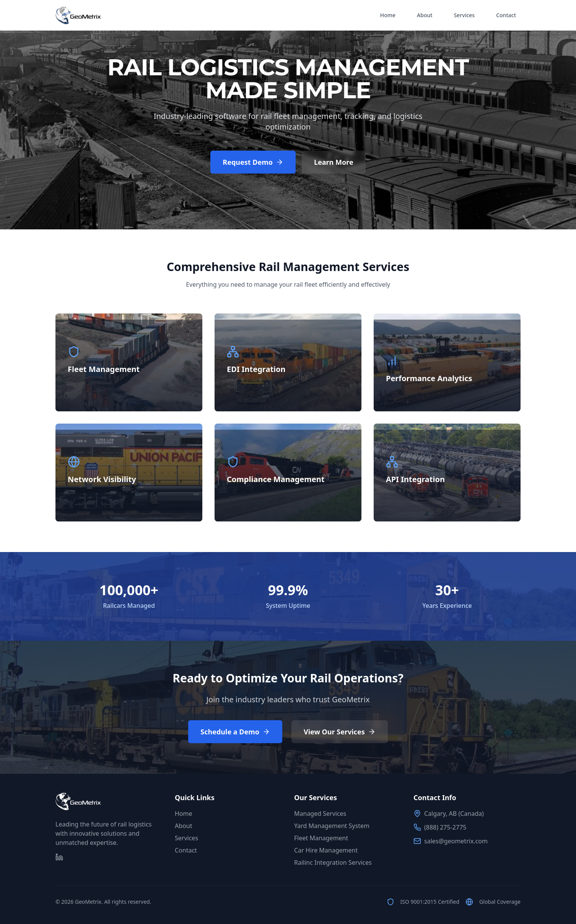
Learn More (334, 162)
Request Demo (253, 162)
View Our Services (340, 732)
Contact (506, 15)
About (425, 15)
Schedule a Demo (235, 732)
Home (388, 15)
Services (465, 15)
